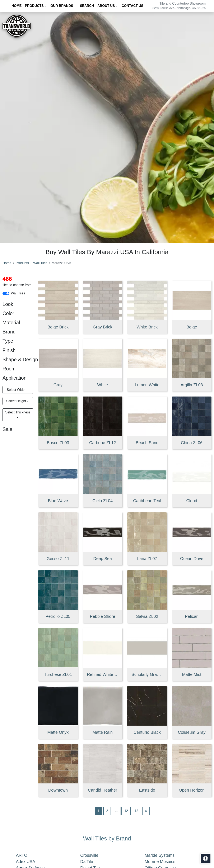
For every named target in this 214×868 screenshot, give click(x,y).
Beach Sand (147, 443)
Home (7, 263)
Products (22, 263)
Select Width (17, 390)
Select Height (17, 401)
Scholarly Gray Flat (147, 674)
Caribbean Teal (147, 501)
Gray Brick (103, 327)
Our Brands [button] (62, 6)
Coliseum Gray (192, 732)
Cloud (192, 501)
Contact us (132, 6)
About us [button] (107, 6)
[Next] (146, 811)
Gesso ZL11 (58, 559)
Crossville (94, 855)
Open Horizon (192, 790)
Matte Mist (192, 674)
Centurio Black (147, 732)
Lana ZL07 (147, 559)
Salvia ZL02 (147, 616)
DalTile (93, 862)
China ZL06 (192, 443)
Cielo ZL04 (103, 501)
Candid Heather (103, 790)
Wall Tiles (40, 263)
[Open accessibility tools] (206, 859)
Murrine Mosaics (165, 862)
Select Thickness (18, 412)
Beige (192, 327)
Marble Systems (166, 855)
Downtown (58, 790)
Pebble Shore (103, 616)
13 (136, 811)
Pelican (192, 616)
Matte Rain (103, 732)
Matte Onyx (58, 732)
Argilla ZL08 (192, 385)
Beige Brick (58, 327)
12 (126, 811)
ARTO (28, 855)
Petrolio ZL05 (58, 616)
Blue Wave (58, 501)
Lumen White (147, 385)
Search (87, 6)
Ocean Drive (192, 559)
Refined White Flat (103, 674)
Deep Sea (103, 559)
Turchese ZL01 (58, 674)
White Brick (147, 327)
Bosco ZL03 (58, 443)
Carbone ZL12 (103, 443)
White (103, 385)
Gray (58, 385)
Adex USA (31, 862)
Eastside (147, 790)
